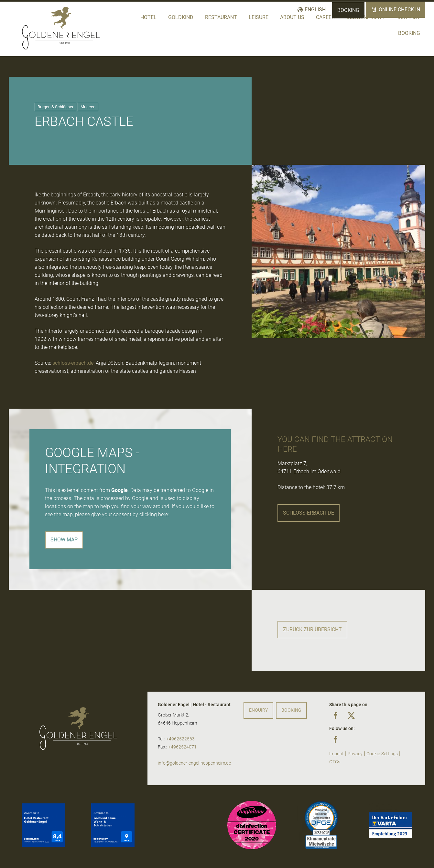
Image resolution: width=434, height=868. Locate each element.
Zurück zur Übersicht (312, 629)
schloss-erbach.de (73, 363)
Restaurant (221, 17)
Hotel (148, 17)
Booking (348, 10)
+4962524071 (182, 747)
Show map (64, 540)
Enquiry (258, 710)
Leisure (259, 17)
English (315, 10)
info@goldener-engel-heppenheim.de (194, 763)
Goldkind (181, 17)
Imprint (336, 754)
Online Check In (399, 10)
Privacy (355, 754)
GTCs (335, 762)
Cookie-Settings (382, 754)
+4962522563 (180, 739)
